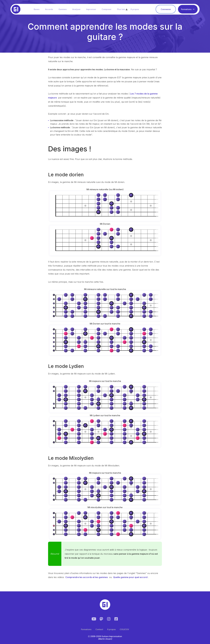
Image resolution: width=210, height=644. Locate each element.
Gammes (64, 9)
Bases (38, 9)
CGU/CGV (124, 629)
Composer (108, 9)
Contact (99, 629)
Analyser (78, 9)
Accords (50, 9)
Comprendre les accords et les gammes (87, 577)
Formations (188, 9)
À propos (136, 9)
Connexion (166, 9)
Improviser (92, 9)
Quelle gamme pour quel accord (130, 577)
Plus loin (122, 9)
